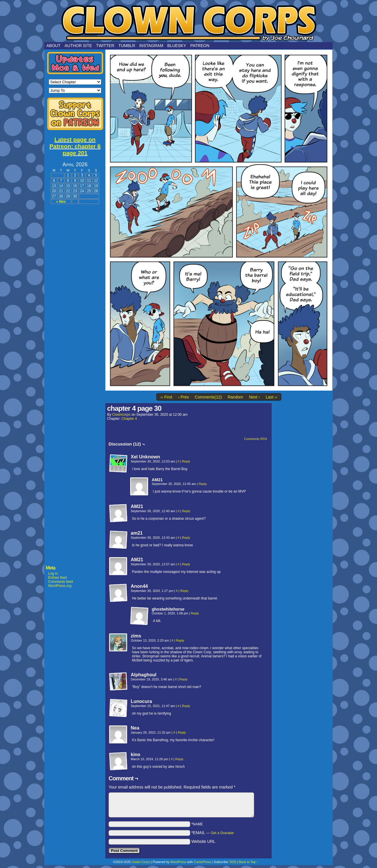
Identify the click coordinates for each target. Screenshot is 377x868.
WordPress (178, 862)
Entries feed (57, 578)
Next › (254, 397)
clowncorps (121, 415)
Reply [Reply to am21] (186, 538)
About (53, 46)
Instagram (151, 46)
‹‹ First (166, 397)
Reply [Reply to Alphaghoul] (184, 679)
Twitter (105, 46)
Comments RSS (255, 439)
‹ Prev (183, 397)
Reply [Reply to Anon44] (184, 591)
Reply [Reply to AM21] (203, 484)
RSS (233, 862)
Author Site (78, 46)
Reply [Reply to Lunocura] (186, 706)
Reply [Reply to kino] (179, 759)
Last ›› (271, 397)
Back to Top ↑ (249, 862)
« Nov (61, 202)
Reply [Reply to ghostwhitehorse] (195, 613)
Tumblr (127, 46)
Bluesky (177, 46)
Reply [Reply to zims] (180, 640)
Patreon (200, 46)
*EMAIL (213, 833)
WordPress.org (60, 586)
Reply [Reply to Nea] (182, 732)
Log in (53, 574)
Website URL (203, 841)
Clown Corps (188, 22)
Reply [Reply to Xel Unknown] (186, 461)
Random (235, 397)
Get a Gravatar (222, 833)
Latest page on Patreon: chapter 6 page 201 (75, 146)
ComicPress (202, 862)
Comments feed (61, 582)
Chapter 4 (129, 419)
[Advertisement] (75, 296)
